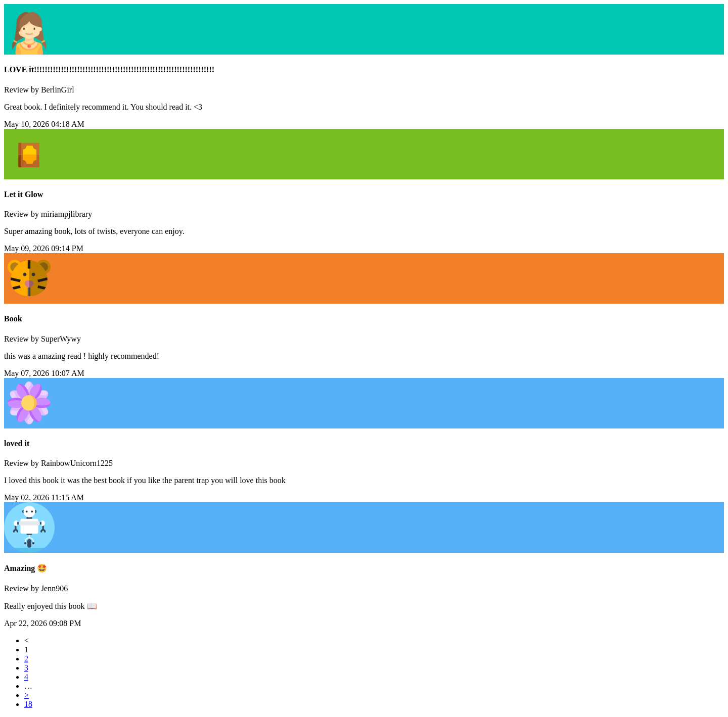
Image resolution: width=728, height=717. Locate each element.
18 (28, 704)
